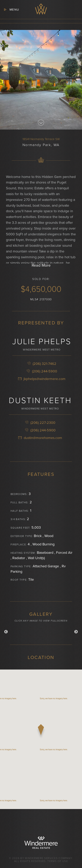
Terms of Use (58, 861)
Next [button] (76, 632)
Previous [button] (6, 632)
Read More (41, 265)
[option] (41, 631)
